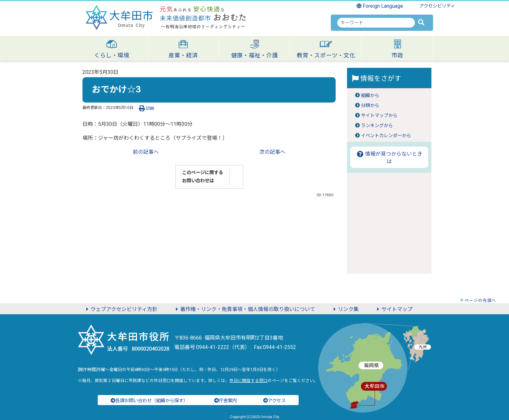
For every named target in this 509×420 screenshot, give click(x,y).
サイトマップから (379, 116)
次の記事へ (272, 152)
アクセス (274, 401)
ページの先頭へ (480, 300)
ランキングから (377, 126)
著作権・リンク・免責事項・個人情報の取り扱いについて (244, 309)
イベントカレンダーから (386, 136)
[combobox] (376, 23)
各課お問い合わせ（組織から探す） (149, 401)
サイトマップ (394, 309)
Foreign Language (380, 6)
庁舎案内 (226, 401)
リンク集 (345, 309)
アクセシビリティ (437, 6)
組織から (370, 96)
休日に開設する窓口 (248, 381)
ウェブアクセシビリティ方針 (121, 309)
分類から (370, 106)
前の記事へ (146, 152)
